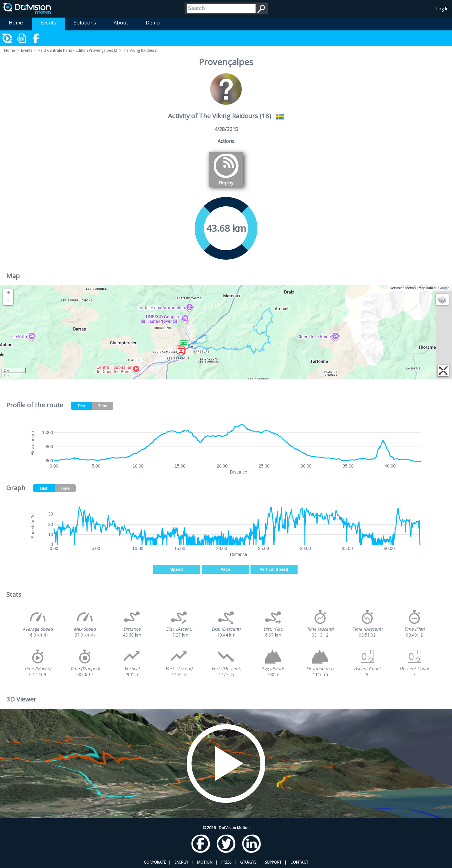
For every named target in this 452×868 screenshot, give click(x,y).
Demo (153, 23)
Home (16, 23)
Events (48, 23)
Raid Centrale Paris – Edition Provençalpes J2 (78, 50)
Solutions (85, 23)
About (121, 23)
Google (444, 288)
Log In (442, 9)
